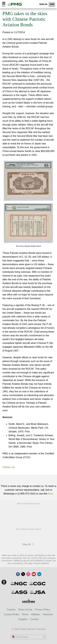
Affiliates (36, 614)
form (50, 494)
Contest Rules (12, 614)
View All (28, 544)
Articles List (9, 467)
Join (52, 4)
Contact (34, 619)
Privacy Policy (43, 610)
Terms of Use (25, 610)
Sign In (43, 4)
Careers (11, 610)
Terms (25, 614)
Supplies (23, 619)
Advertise (48, 614)
